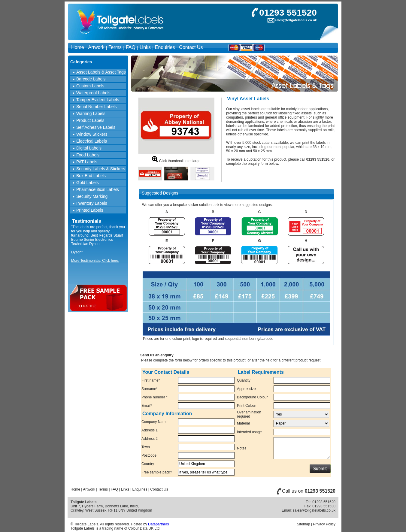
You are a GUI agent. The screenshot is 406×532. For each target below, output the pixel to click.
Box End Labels (91, 176)
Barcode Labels (91, 79)
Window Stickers (92, 134)
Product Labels (90, 120)
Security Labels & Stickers (101, 169)
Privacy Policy (324, 524)
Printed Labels (90, 210)
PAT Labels (87, 162)
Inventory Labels (92, 203)
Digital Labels (89, 148)
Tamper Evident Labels (98, 100)
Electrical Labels (92, 141)
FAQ (131, 47)
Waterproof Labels (93, 93)
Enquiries (165, 47)
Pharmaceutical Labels (98, 189)
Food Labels (88, 155)
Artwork (96, 47)
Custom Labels (90, 86)
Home (78, 47)
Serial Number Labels (97, 107)
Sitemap (303, 524)
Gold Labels (88, 183)
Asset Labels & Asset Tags (101, 72)
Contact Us (191, 47)
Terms (115, 47)
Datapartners (158, 524)
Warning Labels (91, 113)
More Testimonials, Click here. (95, 261)
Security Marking (92, 196)
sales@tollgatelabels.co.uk (296, 20)
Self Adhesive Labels (96, 127)
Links (145, 47)
